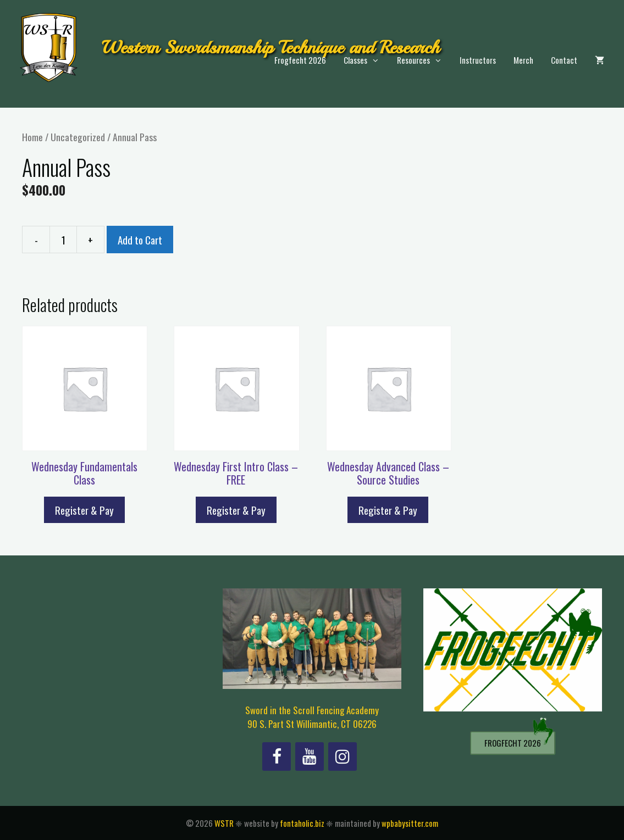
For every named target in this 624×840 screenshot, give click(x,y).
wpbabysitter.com (410, 823)
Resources (424, 60)
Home (32, 137)
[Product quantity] (63, 240)
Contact (564, 60)
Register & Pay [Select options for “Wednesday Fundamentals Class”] (84, 510)
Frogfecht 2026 (300, 60)
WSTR (224, 823)
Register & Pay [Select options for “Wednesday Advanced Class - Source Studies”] (388, 510)
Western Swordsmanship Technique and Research (271, 48)
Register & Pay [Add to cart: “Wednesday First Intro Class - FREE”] (236, 510)
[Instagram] (343, 756)
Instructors (478, 60)
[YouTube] (310, 756)
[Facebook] (277, 756)
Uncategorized (78, 137)
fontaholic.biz (302, 823)
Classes (366, 60)
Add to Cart (140, 240)
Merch (523, 60)
